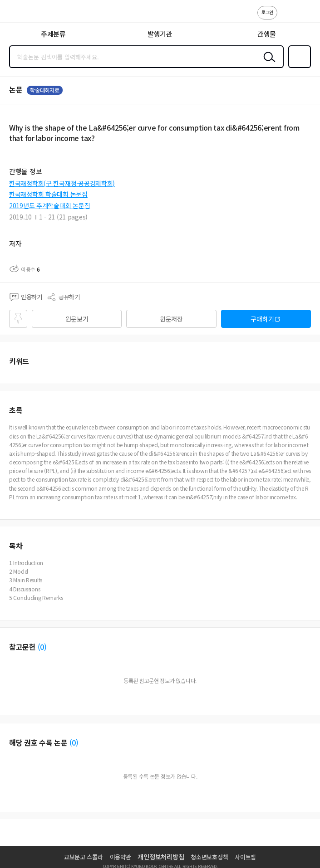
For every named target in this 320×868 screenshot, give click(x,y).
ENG (306, 17)
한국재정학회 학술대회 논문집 (48, 194)
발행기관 (160, 34)
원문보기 (77, 319)
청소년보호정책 (209, 857)
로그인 (267, 12)
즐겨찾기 (298, 67)
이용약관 (121, 857)
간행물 (267, 34)
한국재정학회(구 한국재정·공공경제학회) (62, 183)
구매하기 (262, 319)
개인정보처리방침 (161, 857)
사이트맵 (245, 857)
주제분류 (53, 34)
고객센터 (287, 17)
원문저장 (171, 319)
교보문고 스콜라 (84, 857)
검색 (267, 64)
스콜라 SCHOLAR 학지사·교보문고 (27, 14)
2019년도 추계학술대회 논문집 (49, 205)
